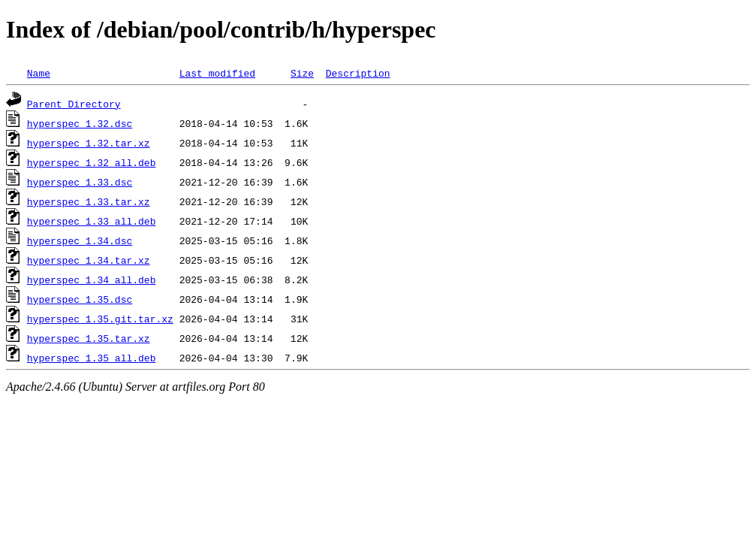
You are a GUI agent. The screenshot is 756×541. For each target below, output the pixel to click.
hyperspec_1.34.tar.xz (89, 260)
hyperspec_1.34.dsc (80, 240)
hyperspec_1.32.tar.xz (89, 143)
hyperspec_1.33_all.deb (92, 221)
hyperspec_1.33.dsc (80, 182)
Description (358, 73)
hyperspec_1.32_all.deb (92, 162)
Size (302, 73)
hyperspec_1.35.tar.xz (89, 338)
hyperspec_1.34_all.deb (92, 280)
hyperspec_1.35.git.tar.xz (100, 319)
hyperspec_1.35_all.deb (92, 358)
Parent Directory (74, 104)
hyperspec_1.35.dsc (80, 299)
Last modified (217, 73)
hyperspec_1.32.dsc (80, 123)
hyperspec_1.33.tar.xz (89, 201)
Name (39, 73)
